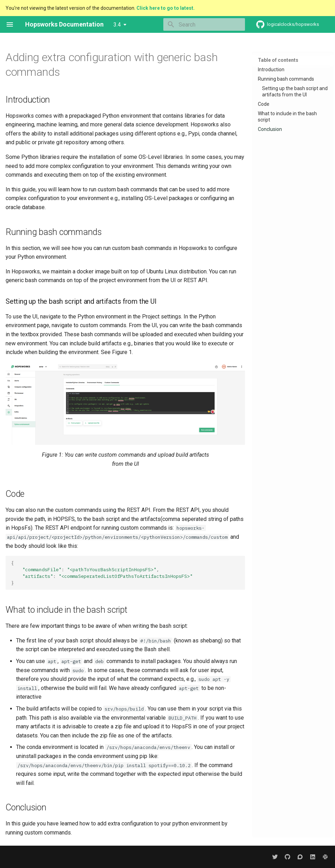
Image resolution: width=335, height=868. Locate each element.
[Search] (204, 24)
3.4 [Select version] (117, 25)
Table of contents (278, 60)
